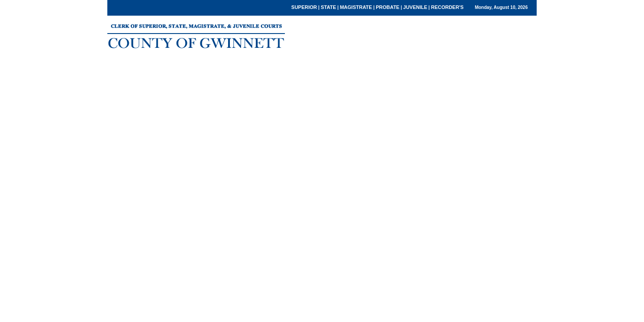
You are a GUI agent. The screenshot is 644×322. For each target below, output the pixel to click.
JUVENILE (415, 7)
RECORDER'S (447, 7)
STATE (328, 7)
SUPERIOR (304, 7)
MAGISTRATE (356, 7)
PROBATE (388, 7)
